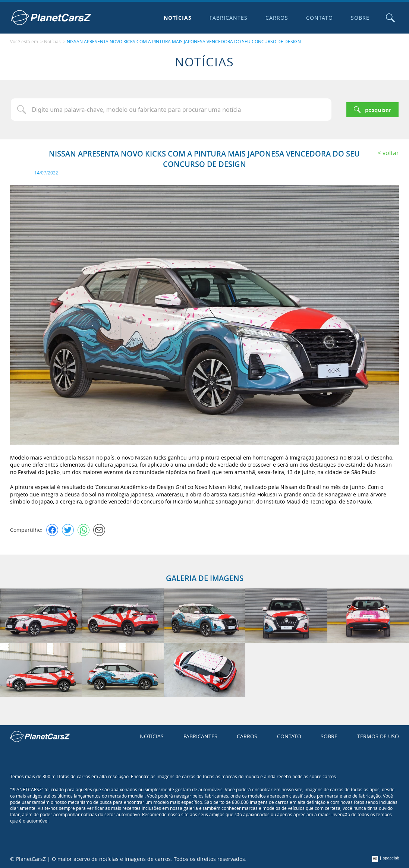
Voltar (391, 153)
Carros (277, 18)
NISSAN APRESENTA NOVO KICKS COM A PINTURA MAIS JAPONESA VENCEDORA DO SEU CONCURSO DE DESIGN (184, 41)
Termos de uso (378, 736)
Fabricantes (229, 18)
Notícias (178, 18)
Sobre (360, 18)
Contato (320, 18)
